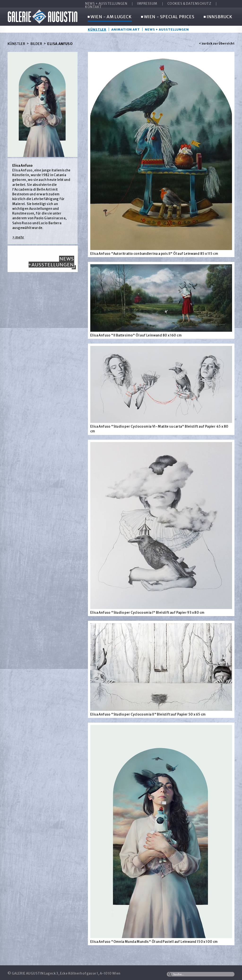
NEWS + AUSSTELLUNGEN (106, 4)
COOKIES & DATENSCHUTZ (189, 4)
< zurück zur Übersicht (217, 43)
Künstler (97, 29)
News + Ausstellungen (167, 29)
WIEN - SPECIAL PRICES (168, 17)
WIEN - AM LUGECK (110, 17)
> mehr (18, 237)
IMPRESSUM (147, 4)
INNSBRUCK (218, 17)
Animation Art (126, 29)
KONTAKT (93, 7)
